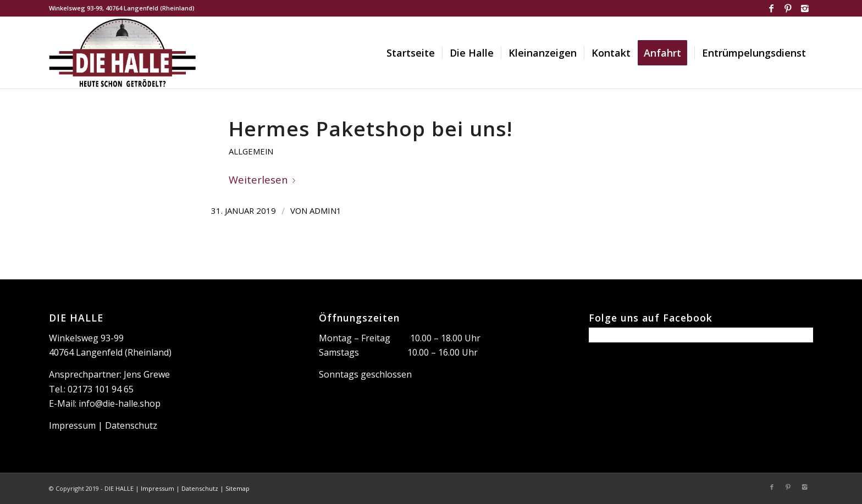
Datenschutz (131, 425)
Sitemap (237, 488)
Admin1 (325, 211)
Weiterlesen (264, 179)
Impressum (72, 425)
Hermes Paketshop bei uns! (371, 129)
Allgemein (251, 151)
